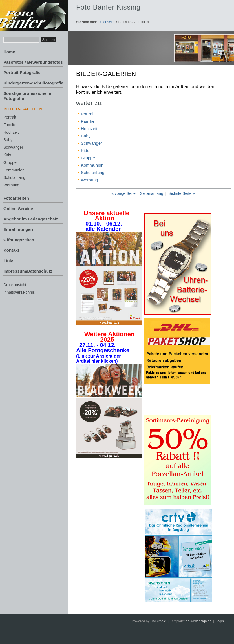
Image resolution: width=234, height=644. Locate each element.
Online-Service (18, 209)
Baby (8, 140)
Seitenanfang (152, 193)
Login (220, 621)
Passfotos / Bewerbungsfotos (33, 62)
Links (9, 261)
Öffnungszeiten (19, 240)
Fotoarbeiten (16, 198)
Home (9, 52)
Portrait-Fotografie (22, 73)
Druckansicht (15, 285)
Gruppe (10, 162)
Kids (7, 155)
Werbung (11, 185)
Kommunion (14, 170)
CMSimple (158, 621)
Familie (10, 125)
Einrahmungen (18, 229)
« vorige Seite (123, 193)
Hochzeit (11, 132)
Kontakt (11, 250)
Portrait (10, 117)
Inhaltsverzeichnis (19, 292)
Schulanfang (14, 177)
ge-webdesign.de (199, 621)
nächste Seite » (181, 193)
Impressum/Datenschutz (28, 271)
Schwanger (13, 147)
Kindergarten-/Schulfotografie (33, 83)
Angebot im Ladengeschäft (31, 219)
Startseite (107, 22)
